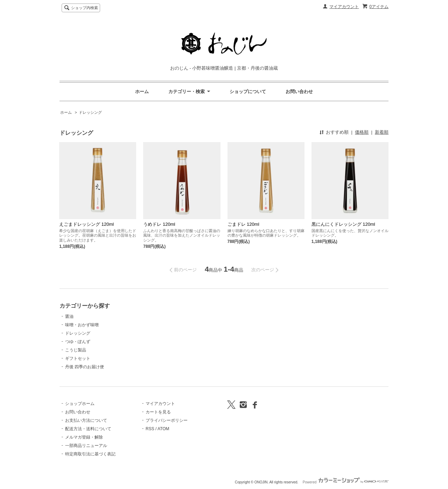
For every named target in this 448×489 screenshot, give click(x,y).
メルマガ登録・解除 (84, 437)
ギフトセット (78, 358)
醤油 (69, 316)
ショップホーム (80, 404)
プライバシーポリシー (167, 420)
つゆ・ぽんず (78, 342)
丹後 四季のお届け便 (85, 367)
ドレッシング (90, 112)
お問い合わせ (299, 92)
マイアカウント (344, 7)
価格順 (362, 132)
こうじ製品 (76, 350)
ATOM (163, 429)
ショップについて (248, 92)
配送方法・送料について (88, 429)
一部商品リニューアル (86, 446)
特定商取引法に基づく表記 (90, 454)
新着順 (382, 132)
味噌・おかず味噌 (82, 325)
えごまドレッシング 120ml (86, 224)
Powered (346, 482)
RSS (150, 429)
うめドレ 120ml (159, 224)
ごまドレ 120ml (243, 224)
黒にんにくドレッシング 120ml (343, 224)
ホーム (142, 92)
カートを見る (158, 412)
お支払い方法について (86, 420)
